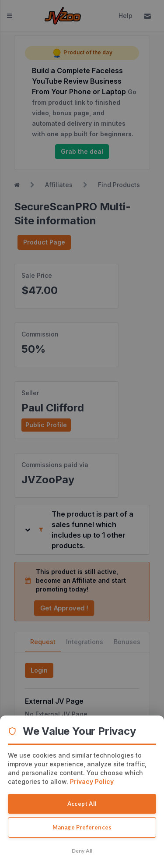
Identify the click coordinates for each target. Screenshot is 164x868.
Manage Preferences (82, 827)
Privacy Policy (92, 781)
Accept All (82, 804)
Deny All (82, 851)
